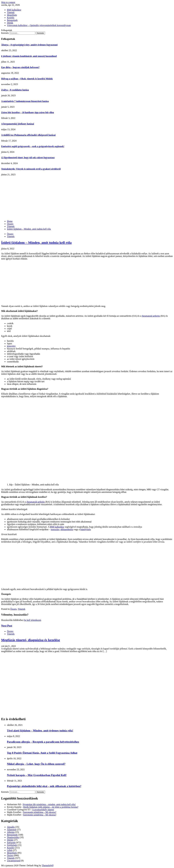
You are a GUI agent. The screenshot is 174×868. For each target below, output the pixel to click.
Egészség (11, 842)
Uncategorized (14, 861)
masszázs (55, 529)
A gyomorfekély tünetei (43, 810)
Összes (10, 234)
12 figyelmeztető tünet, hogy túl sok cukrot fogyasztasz (28, 158)
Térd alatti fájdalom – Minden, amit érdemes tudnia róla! (40, 731)
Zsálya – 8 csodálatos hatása (15, 90)
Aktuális (11, 827)
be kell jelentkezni (32, 620)
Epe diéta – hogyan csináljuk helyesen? (20, 67)
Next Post (7, 626)
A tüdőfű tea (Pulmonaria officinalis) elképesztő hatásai (28, 135)
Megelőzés (12, 15)
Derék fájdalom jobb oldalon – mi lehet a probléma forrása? (51, 807)
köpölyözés (86, 529)
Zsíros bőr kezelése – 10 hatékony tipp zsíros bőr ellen (28, 112)
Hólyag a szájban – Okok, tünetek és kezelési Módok (27, 79)
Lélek (10, 850)
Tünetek (11, 12)
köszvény (11, 346)
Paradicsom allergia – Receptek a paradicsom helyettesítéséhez (43, 742)
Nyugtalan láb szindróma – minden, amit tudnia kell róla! (49, 804)
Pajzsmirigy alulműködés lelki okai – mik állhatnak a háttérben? (44, 786)
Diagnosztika (13, 837)
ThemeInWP (48, 865)
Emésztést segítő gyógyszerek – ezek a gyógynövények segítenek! (33, 146)
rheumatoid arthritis (151, 316)
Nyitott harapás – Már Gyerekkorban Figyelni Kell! (37, 775)
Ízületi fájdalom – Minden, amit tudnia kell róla (36, 243)
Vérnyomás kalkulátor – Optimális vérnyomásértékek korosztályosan (39, 25)
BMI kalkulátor (14, 10)
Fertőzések (12, 845)
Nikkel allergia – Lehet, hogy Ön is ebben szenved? (36, 764)
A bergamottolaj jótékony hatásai (18, 124)
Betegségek (12, 20)
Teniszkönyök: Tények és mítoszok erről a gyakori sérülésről (31, 169)
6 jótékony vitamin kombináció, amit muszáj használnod (29, 56)
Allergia (11, 832)
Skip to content (8, 2)
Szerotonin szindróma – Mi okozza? (40, 812)
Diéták (10, 23)
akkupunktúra (67, 529)
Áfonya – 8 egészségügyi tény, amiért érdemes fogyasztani (29, 45)
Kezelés (11, 18)
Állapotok (12, 830)
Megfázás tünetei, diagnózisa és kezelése (31, 640)
